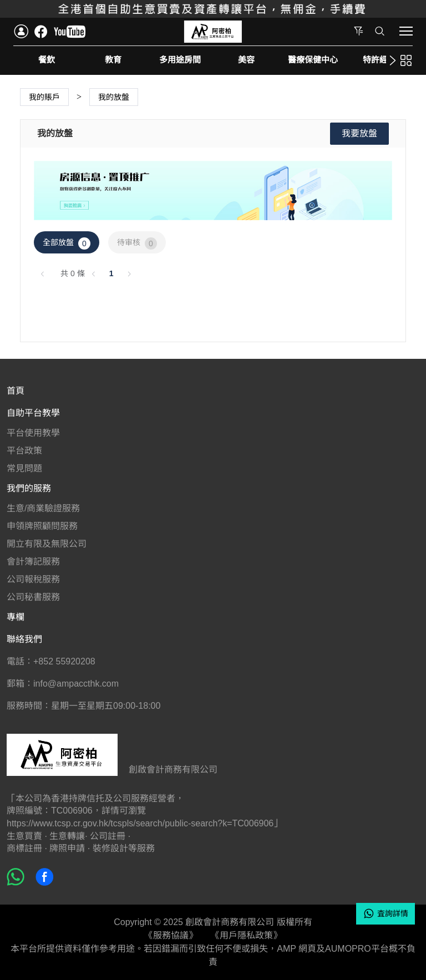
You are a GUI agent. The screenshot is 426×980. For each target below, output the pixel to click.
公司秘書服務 (33, 597)
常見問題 (24, 468)
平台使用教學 (33, 433)
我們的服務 (29, 488)
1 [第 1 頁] (111, 273)
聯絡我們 (24, 639)
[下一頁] (129, 273)
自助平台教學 (33, 413)
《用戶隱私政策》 (246, 935)
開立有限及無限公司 (47, 544)
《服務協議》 (171, 935)
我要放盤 (359, 133)
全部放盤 (67, 243)
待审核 (137, 243)
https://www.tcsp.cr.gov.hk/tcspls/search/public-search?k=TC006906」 (144, 823)
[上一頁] (43, 273)
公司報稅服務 (33, 579)
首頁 (16, 391)
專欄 (16, 617)
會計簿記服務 (33, 562)
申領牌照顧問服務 (42, 526)
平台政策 (24, 451)
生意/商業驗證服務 (43, 508)
